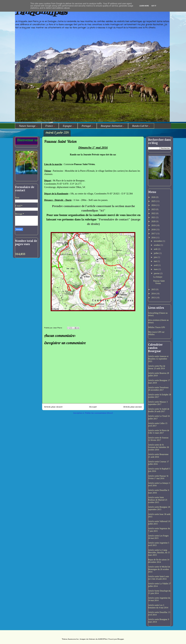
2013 (154, 298)
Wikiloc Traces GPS (157, 327)
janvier (157, 273)
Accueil (93, 407)
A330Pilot (103, 639)
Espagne (68, 126)
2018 (154, 230)
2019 (154, 225)
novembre (158, 241)
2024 (154, 205)
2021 (154, 217)
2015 (154, 289)
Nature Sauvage (28, 126)
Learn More (144, 6)
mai (156, 261)
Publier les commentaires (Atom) (99, 413)
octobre (157, 245)
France (50, 126)
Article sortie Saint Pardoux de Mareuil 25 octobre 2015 (158, 500)
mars (156, 269)
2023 (154, 209)
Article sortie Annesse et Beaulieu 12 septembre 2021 (158, 359)
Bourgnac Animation (112, 126)
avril (156, 265)
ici (102, 210)
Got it (154, 6)
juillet (156, 253)
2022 (154, 213)
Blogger (121, 639)
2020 (154, 221)
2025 (154, 201)
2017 (154, 234)
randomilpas (41, 13)
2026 (154, 197)
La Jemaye (158, 277)
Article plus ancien (133, 407)
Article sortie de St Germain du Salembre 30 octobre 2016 (158, 447)
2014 (154, 294)
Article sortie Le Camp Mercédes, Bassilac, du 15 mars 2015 (159, 552)
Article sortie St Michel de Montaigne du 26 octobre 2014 (159, 569)
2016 (154, 238)
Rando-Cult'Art (141, 126)
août (156, 249)
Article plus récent (53, 407)
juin (156, 257)
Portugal (87, 126)
